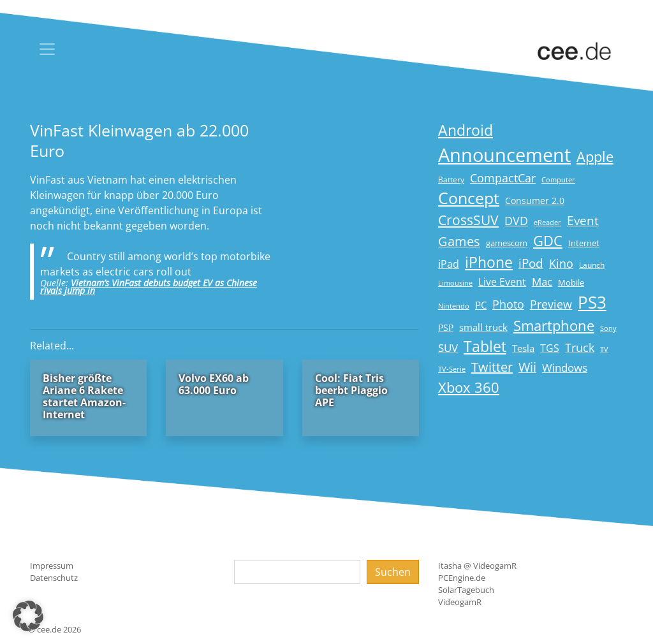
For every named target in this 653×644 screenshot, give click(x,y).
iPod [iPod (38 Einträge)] (531, 263)
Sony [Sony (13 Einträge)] (608, 328)
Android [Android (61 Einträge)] (466, 130)
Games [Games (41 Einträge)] (459, 241)
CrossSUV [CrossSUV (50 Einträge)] (468, 220)
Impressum (52, 566)
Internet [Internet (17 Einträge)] (584, 243)
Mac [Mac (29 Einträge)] (542, 282)
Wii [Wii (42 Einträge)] (527, 367)
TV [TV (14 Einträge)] (604, 349)
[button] (28, 616)
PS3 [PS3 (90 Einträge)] (592, 302)
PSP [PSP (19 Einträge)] (446, 328)
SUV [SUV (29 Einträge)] (448, 348)
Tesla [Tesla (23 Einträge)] (523, 348)
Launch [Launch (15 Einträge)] (592, 265)
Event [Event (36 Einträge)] (583, 220)
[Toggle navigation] (47, 49)
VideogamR (460, 602)
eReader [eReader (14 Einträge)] (547, 222)
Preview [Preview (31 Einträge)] (551, 304)
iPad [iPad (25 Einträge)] (449, 264)
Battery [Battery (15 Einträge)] (451, 179)
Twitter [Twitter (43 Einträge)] (492, 367)
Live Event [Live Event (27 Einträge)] (502, 282)
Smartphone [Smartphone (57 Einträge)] (554, 326)
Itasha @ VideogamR (477, 566)
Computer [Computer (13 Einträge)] (558, 180)
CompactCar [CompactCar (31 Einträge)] (503, 178)
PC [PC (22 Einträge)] (481, 305)
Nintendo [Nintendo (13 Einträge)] (454, 306)
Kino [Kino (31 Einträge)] (561, 263)
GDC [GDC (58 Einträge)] (548, 241)
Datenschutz (54, 578)
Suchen (393, 572)
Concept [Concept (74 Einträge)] (469, 198)
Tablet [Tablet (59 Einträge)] (485, 347)
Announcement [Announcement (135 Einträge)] (504, 155)
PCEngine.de (462, 578)
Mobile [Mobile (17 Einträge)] (571, 282)
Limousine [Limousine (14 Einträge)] (455, 283)
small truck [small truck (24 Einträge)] (483, 327)
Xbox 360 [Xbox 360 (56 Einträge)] (469, 387)
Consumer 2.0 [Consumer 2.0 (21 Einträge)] (535, 201)
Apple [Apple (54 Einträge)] (595, 157)
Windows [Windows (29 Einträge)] (565, 368)
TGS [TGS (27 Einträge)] (550, 348)
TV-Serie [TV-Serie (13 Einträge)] (452, 369)
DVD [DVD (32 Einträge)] (516, 221)
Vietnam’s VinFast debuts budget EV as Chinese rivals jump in (149, 287)
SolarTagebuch (466, 590)
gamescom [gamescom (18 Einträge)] (507, 243)
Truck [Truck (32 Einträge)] (580, 348)
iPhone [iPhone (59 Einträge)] (489, 262)
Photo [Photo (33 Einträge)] (508, 304)
